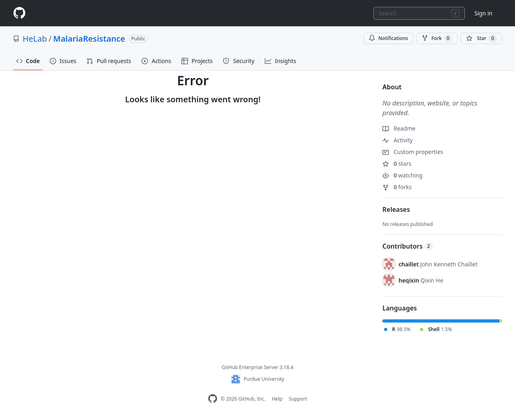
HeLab (35, 39)
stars (397, 164)
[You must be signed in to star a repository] (481, 38)
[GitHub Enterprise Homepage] (213, 399)
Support (298, 399)
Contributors (408, 246)
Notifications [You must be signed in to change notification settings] (388, 38)
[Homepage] (19, 13)
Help (277, 399)
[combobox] (419, 13)
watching (402, 175)
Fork (437, 38)
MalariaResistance (89, 39)
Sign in (483, 13)
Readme (399, 128)
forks (397, 187)
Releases (396, 209)
